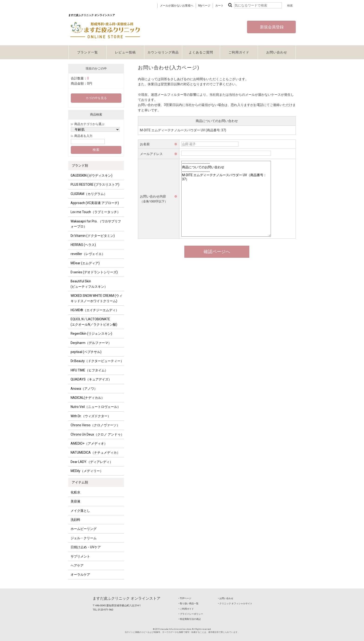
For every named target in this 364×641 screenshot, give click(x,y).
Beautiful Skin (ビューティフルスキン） (89, 284)
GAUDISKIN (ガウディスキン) (91, 175)
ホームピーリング (84, 529)
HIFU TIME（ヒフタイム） (89, 370)
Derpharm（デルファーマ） (91, 343)
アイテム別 (80, 482)
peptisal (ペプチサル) (86, 352)
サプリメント (80, 556)
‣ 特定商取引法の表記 (190, 619)
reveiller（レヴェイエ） (88, 254)
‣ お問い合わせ (226, 598)
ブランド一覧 (88, 52)
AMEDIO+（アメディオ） (89, 443)
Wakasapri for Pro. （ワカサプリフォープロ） (96, 224)
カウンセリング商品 (163, 52)
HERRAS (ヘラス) (83, 245)
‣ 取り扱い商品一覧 (188, 603)
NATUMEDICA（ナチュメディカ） (95, 453)
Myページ (204, 6)
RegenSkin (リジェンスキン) (91, 334)
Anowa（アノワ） (84, 389)
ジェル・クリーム (84, 538)
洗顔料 (75, 520)
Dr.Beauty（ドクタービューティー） (97, 361)
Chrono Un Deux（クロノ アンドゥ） (97, 434)
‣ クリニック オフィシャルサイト (235, 603)
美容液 (75, 501)
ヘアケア (77, 565)
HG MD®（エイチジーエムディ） (95, 310)
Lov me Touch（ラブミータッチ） (95, 212)
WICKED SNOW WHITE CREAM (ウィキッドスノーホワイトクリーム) (96, 298)
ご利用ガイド (239, 52)
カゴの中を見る (96, 98)
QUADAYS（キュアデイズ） (91, 379)
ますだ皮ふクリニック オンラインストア (127, 598)
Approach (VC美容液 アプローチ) (95, 203)
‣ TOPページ (185, 598)
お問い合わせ (277, 52)
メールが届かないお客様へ (177, 6)
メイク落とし (80, 511)
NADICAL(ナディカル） (88, 398)
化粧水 (75, 492)
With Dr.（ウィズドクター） (91, 416)
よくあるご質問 (201, 52)
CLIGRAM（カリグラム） (89, 194)
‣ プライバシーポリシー (191, 614)
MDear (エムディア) (85, 263)
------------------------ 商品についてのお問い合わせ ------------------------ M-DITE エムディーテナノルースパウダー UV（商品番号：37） (226, 199)
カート (219, 6)
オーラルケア (80, 575)
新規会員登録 (271, 27)
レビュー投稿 (125, 52)
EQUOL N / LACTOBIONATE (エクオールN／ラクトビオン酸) (94, 322)
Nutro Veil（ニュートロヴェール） (96, 407)
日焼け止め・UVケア (86, 547)
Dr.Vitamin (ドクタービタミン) (93, 236)
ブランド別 (80, 165)
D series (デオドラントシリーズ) (94, 272)
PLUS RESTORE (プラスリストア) (95, 185)
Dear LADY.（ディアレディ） (92, 462)
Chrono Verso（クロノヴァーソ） (95, 425)
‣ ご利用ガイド (186, 609)
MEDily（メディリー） (87, 471)
